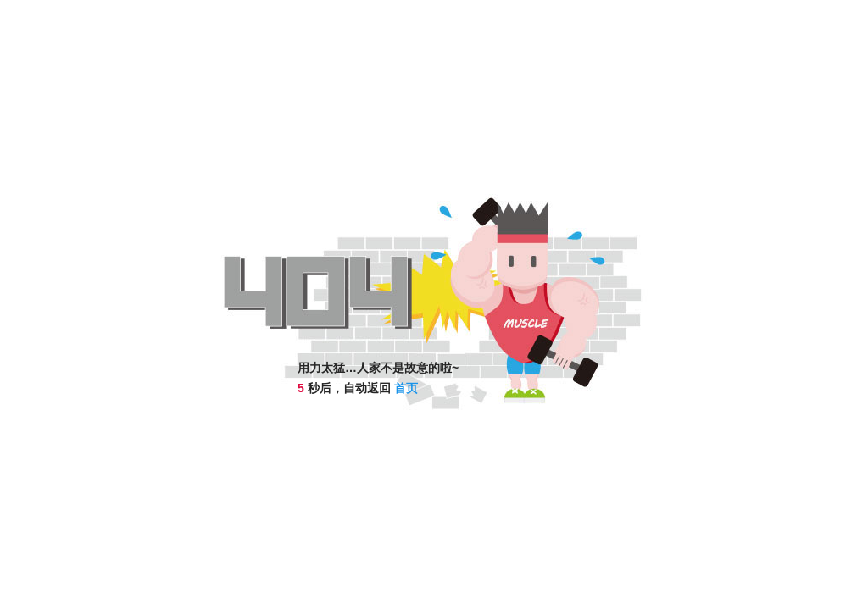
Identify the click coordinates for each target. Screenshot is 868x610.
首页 (406, 388)
